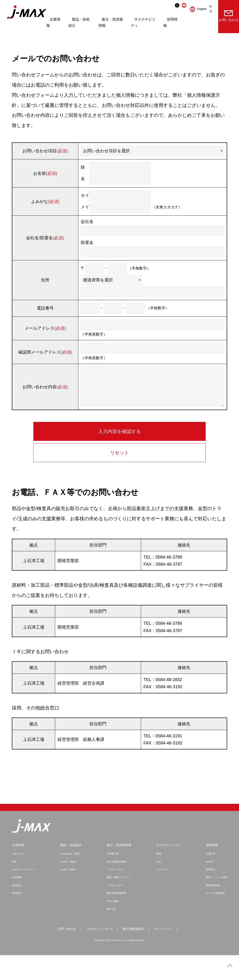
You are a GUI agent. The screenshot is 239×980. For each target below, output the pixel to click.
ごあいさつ (18, 878)
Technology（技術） (72, 878)
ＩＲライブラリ (115, 894)
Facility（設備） (69, 894)
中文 (204, 9)
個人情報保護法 (134, 953)
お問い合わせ (226, 16)
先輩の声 (209, 878)
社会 (158, 886)
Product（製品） (70, 886)
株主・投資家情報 (119, 869)
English (195, 9)
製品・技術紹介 (72, 869)
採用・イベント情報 (215, 901)
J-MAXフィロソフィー (25, 894)
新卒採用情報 (212, 910)
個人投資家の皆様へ (118, 886)
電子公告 (111, 933)
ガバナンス (162, 894)
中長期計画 (113, 878)
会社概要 (17, 901)
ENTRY (208, 886)
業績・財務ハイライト (119, 901)
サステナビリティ (168, 869)
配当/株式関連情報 (117, 917)
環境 (158, 878)
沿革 (14, 886)
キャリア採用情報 (214, 917)
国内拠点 (17, 910)
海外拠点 (17, 917)
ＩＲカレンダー (115, 910)
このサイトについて (98, 953)
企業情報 (18, 869)
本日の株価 (113, 925)
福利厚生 (209, 894)
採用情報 (210, 869)
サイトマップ (166, 953)
